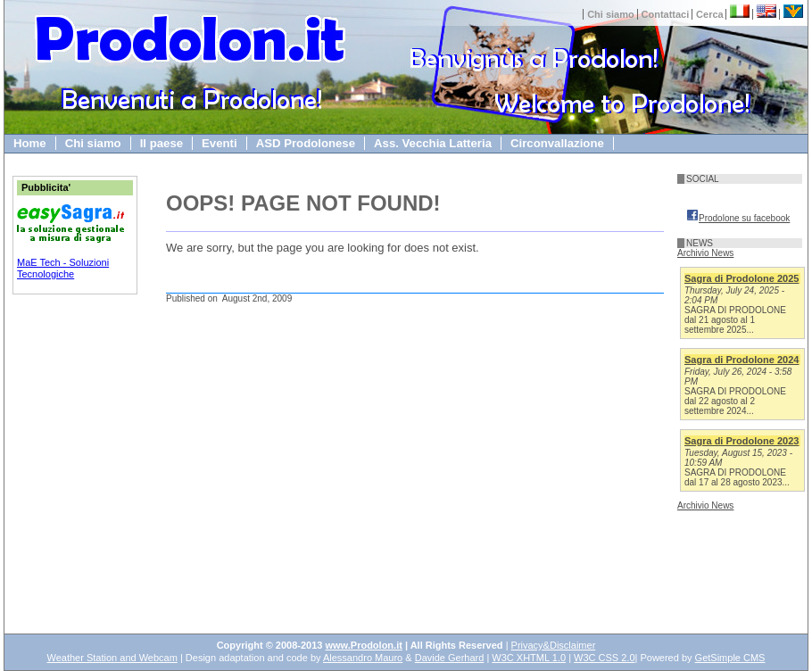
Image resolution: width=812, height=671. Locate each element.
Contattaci (666, 14)
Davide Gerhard (450, 658)
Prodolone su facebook (738, 218)
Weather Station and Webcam (112, 658)
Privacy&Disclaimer (554, 645)
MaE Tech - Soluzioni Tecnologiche (63, 268)
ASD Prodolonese (306, 143)
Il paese (162, 143)
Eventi (220, 143)
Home (30, 143)
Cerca (710, 14)
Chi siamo (611, 14)
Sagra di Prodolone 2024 (742, 360)
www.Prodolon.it (364, 645)
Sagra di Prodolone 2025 (742, 278)
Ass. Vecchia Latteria (433, 143)
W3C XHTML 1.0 (529, 658)
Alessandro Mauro (363, 658)
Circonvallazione (557, 143)
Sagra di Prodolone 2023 (742, 441)
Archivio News (705, 253)
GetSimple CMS (730, 658)
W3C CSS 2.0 (604, 658)
